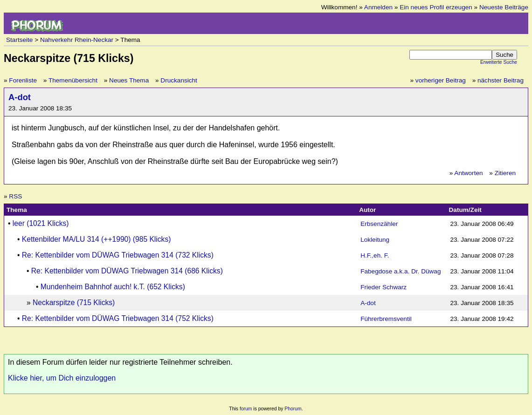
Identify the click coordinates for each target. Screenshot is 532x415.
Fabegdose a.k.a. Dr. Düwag (401, 271)
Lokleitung (375, 240)
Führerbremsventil (386, 319)
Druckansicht (179, 80)
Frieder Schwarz (383, 287)
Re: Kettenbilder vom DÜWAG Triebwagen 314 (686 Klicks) (127, 271)
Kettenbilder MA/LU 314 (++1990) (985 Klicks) (97, 239)
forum (246, 409)
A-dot (20, 97)
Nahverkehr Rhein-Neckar (77, 40)
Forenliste (23, 80)
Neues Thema (129, 80)
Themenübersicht (73, 80)
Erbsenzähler (379, 224)
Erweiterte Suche (499, 62)
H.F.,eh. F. (375, 255)
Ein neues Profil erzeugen (436, 7)
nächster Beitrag (501, 80)
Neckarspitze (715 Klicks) (74, 303)
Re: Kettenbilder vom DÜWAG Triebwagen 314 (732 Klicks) (118, 255)
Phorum (293, 409)
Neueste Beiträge (504, 7)
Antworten (468, 173)
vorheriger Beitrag (441, 80)
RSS (15, 196)
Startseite (19, 40)
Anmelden (378, 7)
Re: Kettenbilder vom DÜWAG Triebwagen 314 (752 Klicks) (118, 318)
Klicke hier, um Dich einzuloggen (62, 378)
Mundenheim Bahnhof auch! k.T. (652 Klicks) (113, 287)
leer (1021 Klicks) (41, 223)
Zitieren (505, 173)
